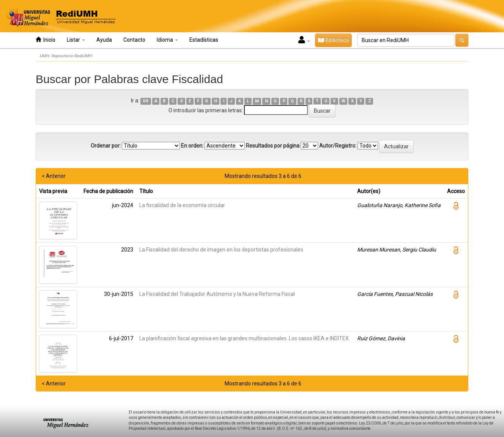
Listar (76, 40)
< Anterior (54, 176)
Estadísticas (204, 40)
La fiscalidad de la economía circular (182, 205)
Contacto (134, 40)
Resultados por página (273, 146)
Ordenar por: (106, 146)
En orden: (192, 146)
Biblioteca (333, 40)
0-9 (146, 101)
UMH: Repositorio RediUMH (66, 56)
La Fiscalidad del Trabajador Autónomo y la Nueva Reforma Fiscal (217, 294)
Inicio (46, 40)
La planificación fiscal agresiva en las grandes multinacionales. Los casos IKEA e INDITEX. (245, 338)
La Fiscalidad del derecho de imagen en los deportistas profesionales (221, 250)
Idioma (167, 40)
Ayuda (104, 40)
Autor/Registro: (338, 146)
